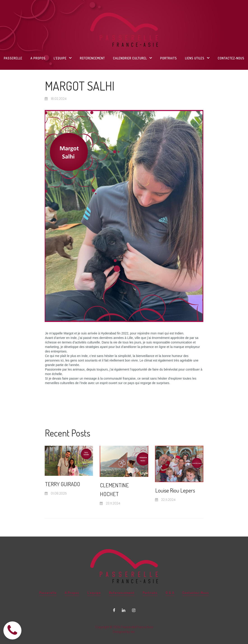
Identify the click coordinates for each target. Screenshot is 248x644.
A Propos (73, 580)
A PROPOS (38, 58)
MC (133, 619)
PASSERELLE (13, 58)
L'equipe (95, 580)
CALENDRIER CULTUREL (133, 58)
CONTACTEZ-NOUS (231, 58)
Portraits (150, 580)
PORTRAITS (169, 58)
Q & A (169, 580)
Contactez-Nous (194, 580)
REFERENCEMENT (92, 58)
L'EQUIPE (63, 58)
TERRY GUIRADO (66, 483)
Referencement (122, 580)
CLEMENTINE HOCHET (117, 489)
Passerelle (49, 580)
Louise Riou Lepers (179, 490)
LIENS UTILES (197, 58)
